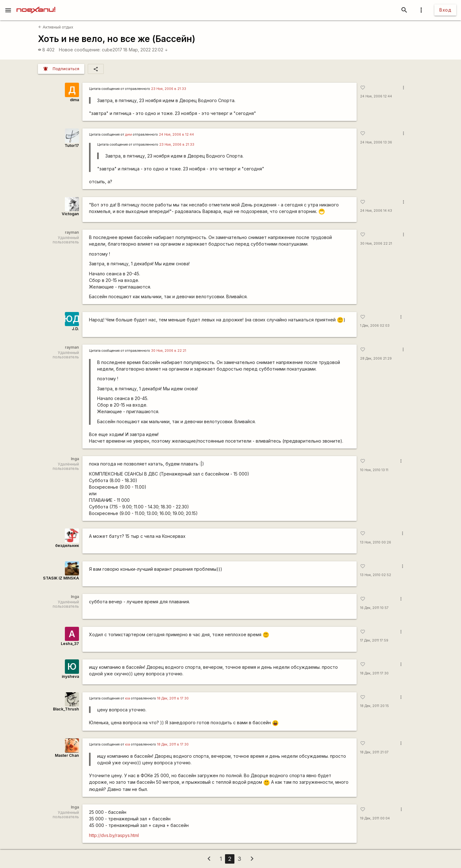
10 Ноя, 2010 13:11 (374, 470)
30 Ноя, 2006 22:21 (376, 244)
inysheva (70, 676)
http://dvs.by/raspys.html (114, 835)
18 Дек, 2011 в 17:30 (173, 698)
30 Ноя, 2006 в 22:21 (169, 351)
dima (74, 100)
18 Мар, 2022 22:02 (146, 50)
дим (128, 135)
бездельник (67, 546)
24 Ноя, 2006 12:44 (376, 96)
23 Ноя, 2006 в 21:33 (169, 89)
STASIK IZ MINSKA (61, 578)
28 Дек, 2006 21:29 (376, 359)
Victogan (70, 214)
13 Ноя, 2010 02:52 (376, 575)
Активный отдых (56, 27)
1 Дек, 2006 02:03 (375, 326)
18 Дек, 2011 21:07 (374, 752)
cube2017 (112, 50)
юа (128, 698)
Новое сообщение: (80, 50)
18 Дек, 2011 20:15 (375, 706)
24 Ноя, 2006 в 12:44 (176, 135)
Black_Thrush (66, 709)
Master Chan (67, 755)
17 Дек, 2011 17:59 (374, 640)
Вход (445, 10)
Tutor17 (72, 146)
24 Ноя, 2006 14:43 (376, 211)
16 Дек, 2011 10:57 (374, 608)
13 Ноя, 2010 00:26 (376, 542)
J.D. (75, 329)
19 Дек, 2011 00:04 (375, 818)
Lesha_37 (70, 644)
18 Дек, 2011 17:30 (374, 673)
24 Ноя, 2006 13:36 (376, 142)
